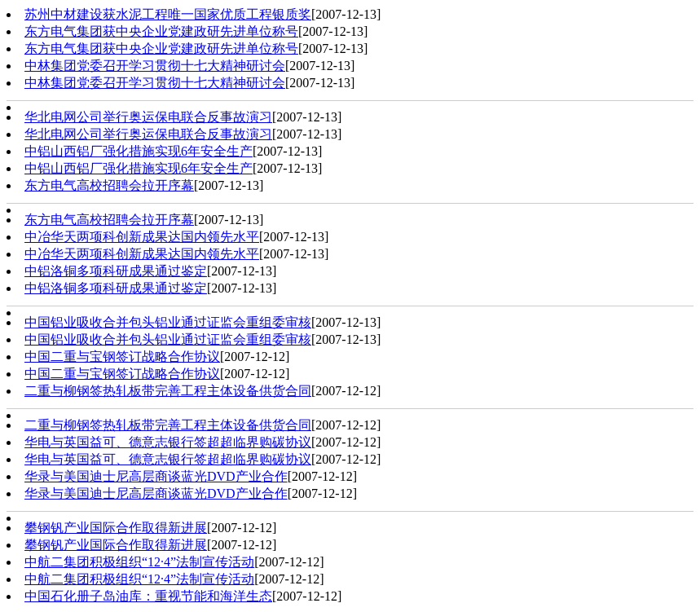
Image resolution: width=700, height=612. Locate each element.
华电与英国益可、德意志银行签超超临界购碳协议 (168, 442)
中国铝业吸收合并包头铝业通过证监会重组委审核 (168, 322)
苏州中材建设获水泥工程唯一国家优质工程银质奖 (168, 14)
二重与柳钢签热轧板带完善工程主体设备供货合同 (168, 391)
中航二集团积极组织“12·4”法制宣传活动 (139, 562)
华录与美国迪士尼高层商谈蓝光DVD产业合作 (156, 476)
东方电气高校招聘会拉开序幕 (109, 185)
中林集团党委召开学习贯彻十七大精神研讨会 (155, 66)
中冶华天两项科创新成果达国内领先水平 (142, 237)
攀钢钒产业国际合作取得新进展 (116, 528)
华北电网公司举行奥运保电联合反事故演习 (148, 117)
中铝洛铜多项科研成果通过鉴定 (116, 271)
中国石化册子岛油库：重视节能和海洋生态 (148, 596)
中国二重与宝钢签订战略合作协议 (122, 357)
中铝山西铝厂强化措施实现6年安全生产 (139, 151)
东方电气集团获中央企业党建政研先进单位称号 (161, 31)
